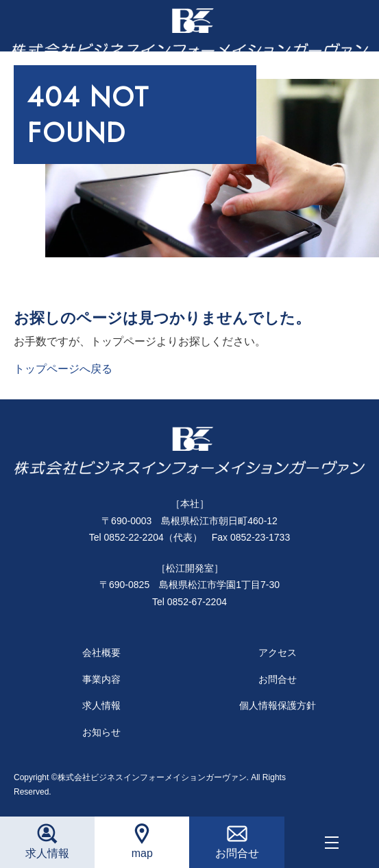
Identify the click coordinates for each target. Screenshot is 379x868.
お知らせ (101, 732)
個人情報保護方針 (278, 705)
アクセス (278, 653)
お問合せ (278, 679)
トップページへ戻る (63, 369)
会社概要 (101, 653)
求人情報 (101, 705)
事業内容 (101, 679)
